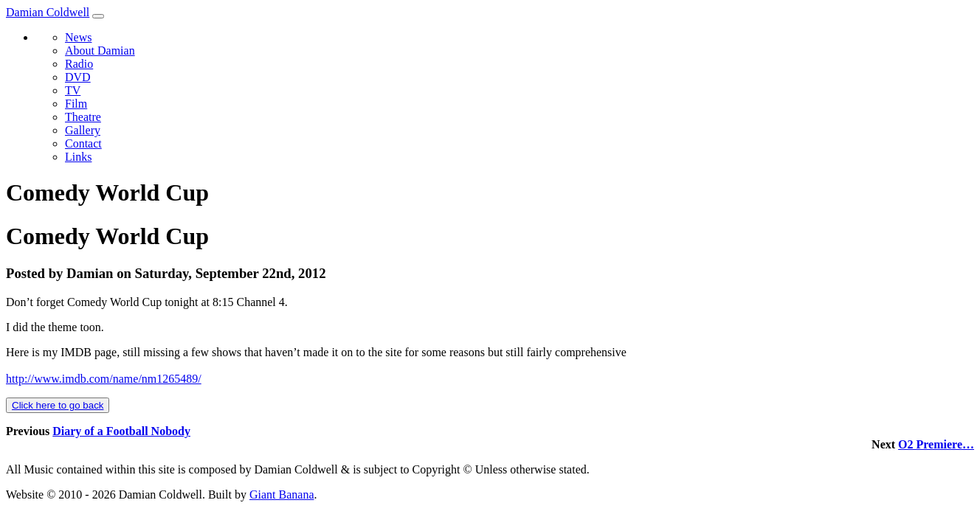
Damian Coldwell (48, 12)
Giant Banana (282, 494)
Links (78, 157)
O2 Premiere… (936, 444)
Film (76, 104)
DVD (78, 77)
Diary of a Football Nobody (121, 431)
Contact (83, 143)
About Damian (100, 51)
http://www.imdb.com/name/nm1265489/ (104, 379)
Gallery (83, 130)
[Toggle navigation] (98, 16)
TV (73, 90)
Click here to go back (58, 405)
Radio (79, 64)
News (78, 37)
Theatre (83, 117)
